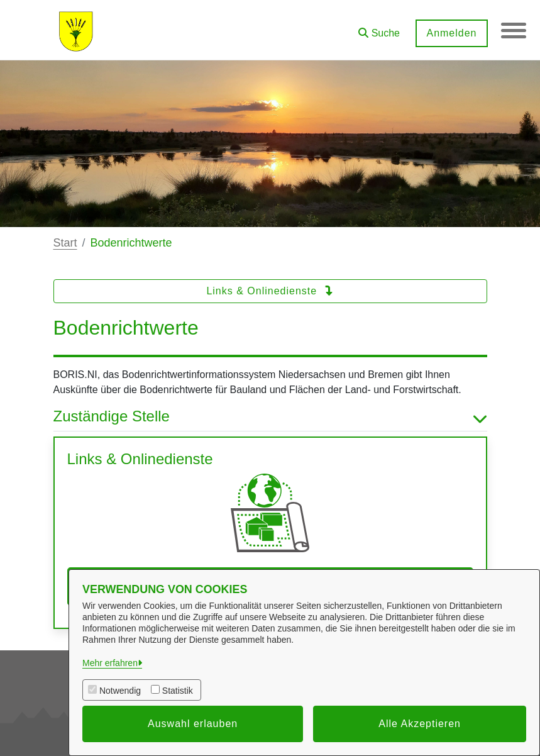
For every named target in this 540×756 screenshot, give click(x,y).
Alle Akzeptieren (420, 724)
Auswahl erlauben (193, 724)
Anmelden (451, 33)
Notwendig (120, 691)
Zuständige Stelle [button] (270, 417)
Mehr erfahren (110, 663)
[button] (379, 29)
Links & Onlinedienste (270, 291)
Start (65, 243)
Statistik (178, 691)
